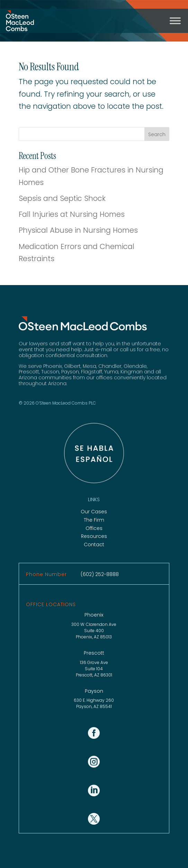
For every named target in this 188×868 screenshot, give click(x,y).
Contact (94, 544)
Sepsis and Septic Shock (62, 198)
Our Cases (94, 512)
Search (157, 134)
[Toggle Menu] (175, 21)
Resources (94, 536)
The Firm (94, 520)
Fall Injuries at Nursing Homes (72, 214)
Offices (94, 528)
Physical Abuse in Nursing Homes (78, 230)
